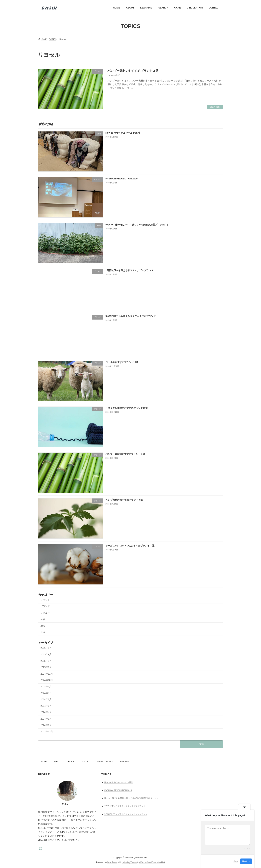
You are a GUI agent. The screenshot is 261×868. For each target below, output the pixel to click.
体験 (43, 619)
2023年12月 (47, 732)
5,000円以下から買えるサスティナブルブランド (131, 316)
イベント (45, 600)
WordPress (112, 862)
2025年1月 (46, 667)
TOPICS (71, 762)
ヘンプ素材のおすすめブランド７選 (124, 500)
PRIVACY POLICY (105, 762)
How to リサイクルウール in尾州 (123, 133)
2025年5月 (46, 661)
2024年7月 (46, 700)
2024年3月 (46, 719)
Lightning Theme (129, 862)
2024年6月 (46, 706)
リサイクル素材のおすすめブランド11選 (127, 408)
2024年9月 (46, 687)
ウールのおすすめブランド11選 (122, 362)
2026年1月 (46, 648)
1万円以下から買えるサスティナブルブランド (130, 270)
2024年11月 (47, 674)
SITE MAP (125, 762)
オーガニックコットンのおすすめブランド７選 (130, 546)
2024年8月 (46, 693)
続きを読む (215, 107)
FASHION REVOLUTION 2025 (122, 179)
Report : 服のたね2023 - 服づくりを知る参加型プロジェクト (137, 225)
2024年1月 (46, 725)
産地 (43, 632)
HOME (44, 762)
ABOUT (57, 762)
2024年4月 (46, 712)
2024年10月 (47, 680)
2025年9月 (46, 654)
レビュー (45, 613)
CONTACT (86, 762)
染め (43, 626)
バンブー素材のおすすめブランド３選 (133, 71)
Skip (236, 861)
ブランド (45, 606)
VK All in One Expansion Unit (152, 862)
